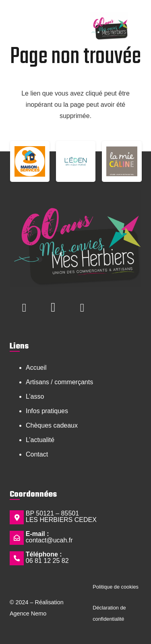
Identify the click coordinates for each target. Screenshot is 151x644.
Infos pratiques (47, 411)
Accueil (36, 368)
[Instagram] (53, 308)
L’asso (35, 396)
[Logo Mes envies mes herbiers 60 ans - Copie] (109, 26)
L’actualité (40, 440)
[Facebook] (24, 308)
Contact (37, 454)
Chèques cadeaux (52, 425)
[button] (21, 19)
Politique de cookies (116, 587)
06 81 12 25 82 (47, 561)
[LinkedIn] (82, 308)
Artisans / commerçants (59, 382)
